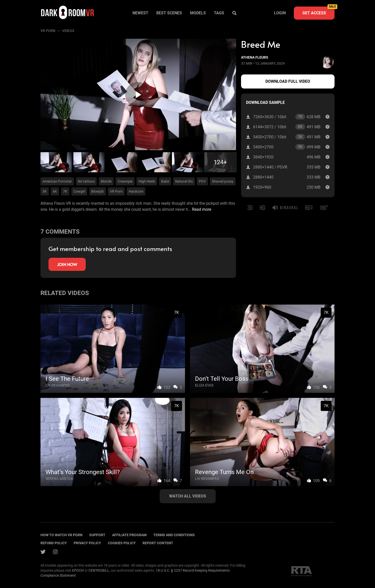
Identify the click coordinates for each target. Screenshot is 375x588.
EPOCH (78, 570)
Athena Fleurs (255, 57)
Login (280, 13)
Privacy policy (87, 543)
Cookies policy (122, 543)
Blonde (106, 181)
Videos (68, 31)
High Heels (147, 181)
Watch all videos (188, 496)
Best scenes (169, 13)
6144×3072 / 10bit (283, 127)
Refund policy (54, 543)
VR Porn (48, 31)
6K (55, 191)
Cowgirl (79, 191)
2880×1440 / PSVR (283, 167)
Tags (219, 13)
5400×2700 (283, 147)
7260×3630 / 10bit (283, 117)
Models (198, 13)
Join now (67, 264)
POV (202, 181)
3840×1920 (283, 157)
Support (97, 535)
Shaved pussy (223, 181)
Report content (158, 543)
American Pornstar (57, 181)
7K (65, 191)
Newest (140, 13)
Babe (165, 181)
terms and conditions (174, 535)
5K (45, 191)
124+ (220, 162)
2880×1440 (283, 177)
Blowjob (98, 191)
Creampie (125, 181)
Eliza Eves (204, 385)
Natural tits (184, 181)
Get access (318, 11)
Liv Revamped (58, 385)
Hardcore (136, 191)
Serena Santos (59, 479)
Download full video (288, 81)
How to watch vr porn (61, 535)
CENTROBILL (99, 570)
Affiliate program (129, 535)
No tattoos (86, 181)
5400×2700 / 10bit (283, 137)
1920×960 (283, 187)
